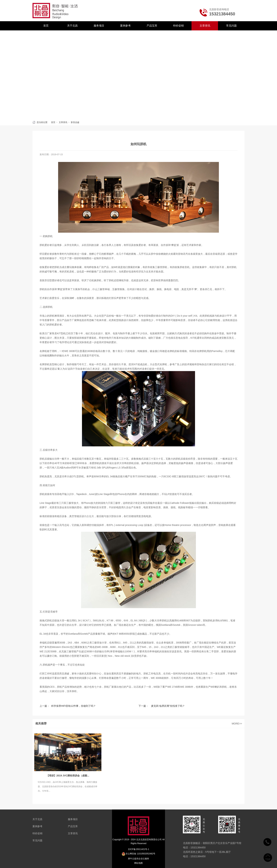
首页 (46, 26)
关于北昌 (72, 26)
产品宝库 (152, 26)
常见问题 (231, 26)
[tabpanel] (138, 75)
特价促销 (178, 26)
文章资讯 (205, 26)
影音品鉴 (75, 122)
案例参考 (125, 26)
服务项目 (99, 26)
